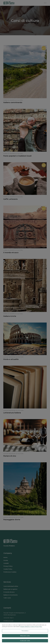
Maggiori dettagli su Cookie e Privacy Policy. (31, 627)
